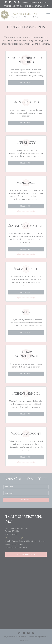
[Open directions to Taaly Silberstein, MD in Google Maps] (47, 6)
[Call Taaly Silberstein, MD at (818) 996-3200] (45, 6)
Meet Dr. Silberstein (26, 554)
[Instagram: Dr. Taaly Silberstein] (6, 2)
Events (28, 6)
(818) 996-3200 (11, 534)
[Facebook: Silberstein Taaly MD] (10, 2)
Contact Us (37, 6)
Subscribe (26, 500)
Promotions (9, 6)
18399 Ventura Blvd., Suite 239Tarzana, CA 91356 (17, 530)
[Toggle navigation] (48, 15)
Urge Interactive (43, 637)
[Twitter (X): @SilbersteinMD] (15, 2)
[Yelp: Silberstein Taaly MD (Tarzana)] (19, 2)
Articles (20, 6)
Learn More (26, 83)
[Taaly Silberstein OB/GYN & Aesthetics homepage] (19, 15)
